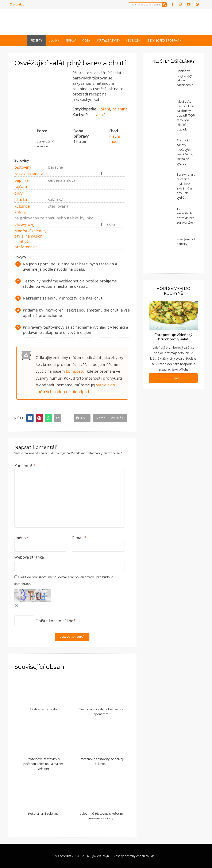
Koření (104, 109)
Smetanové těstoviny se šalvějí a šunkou (101, 761)
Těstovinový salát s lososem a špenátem (101, 711)
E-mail (79, 538)
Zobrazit (173, 378)
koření (20, 212)
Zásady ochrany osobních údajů (136, 856)
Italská (99, 115)
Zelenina (120, 109)
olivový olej (24, 224)
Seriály (70, 40)
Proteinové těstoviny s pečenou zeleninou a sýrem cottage (43, 764)
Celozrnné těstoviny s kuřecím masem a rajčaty (101, 816)
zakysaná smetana (31, 174)
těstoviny (23, 167)
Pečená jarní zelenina (43, 813)
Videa (86, 40)
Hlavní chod (114, 139)
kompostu (75, 371)
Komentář (25, 466)
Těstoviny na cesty (43, 709)
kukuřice (22, 206)
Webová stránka (29, 557)
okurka (21, 200)
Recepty (36, 40)
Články (54, 40)
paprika (21, 180)
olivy (18, 193)
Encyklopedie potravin (164, 40)
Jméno (22, 538)
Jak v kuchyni (101, 856)
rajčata (21, 187)
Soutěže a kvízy (108, 40)
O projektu (17, 4)
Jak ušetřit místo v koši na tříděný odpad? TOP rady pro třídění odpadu (186, 115)
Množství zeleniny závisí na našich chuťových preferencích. (30, 239)
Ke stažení (134, 40)
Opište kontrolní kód (54, 621)
